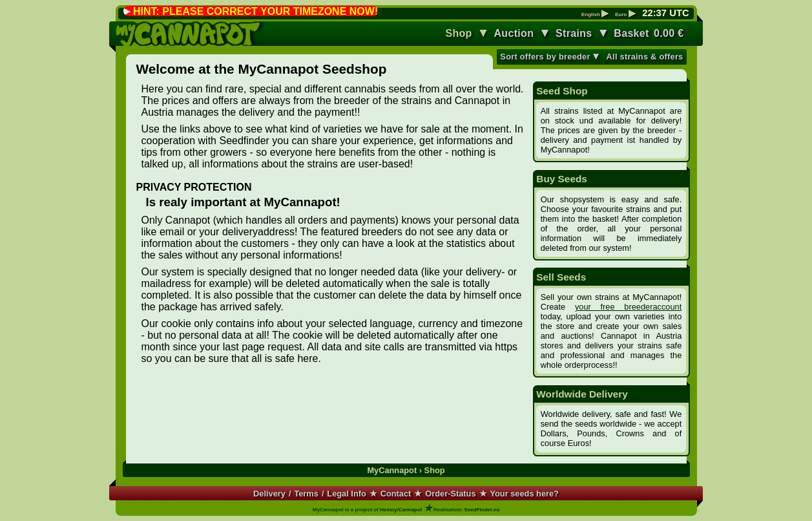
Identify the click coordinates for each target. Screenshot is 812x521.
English (595, 15)
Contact (396, 494)
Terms (306, 494)
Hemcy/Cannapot (401, 510)
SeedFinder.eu (482, 510)
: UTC (665, 13)
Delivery (269, 494)
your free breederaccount (628, 307)
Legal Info (346, 494)
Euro (625, 15)
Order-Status (450, 494)
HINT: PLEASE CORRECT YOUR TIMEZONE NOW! (255, 11)
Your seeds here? (524, 494)
